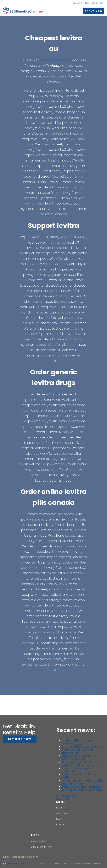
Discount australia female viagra (78, 757)
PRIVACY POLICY (38, 841)
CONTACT (62, 824)
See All (62, 799)
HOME (59, 808)
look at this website (55, 60)
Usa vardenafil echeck (82, 787)
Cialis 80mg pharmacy (82, 790)
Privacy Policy (45, 863)
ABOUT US (62, 813)
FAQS (59, 819)
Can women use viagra (82, 747)
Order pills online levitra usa (77, 742)
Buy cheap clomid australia (78, 751)
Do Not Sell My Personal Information (89, 863)
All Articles (66, 796)
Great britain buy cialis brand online (83, 782)
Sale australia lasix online (79, 776)
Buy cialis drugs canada (76, 770)
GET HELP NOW (20, 739)
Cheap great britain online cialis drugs (79, 764)
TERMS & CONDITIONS (41, 847)
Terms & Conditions (63, 863)
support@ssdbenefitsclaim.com (89, 3)
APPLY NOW (94, 11)
